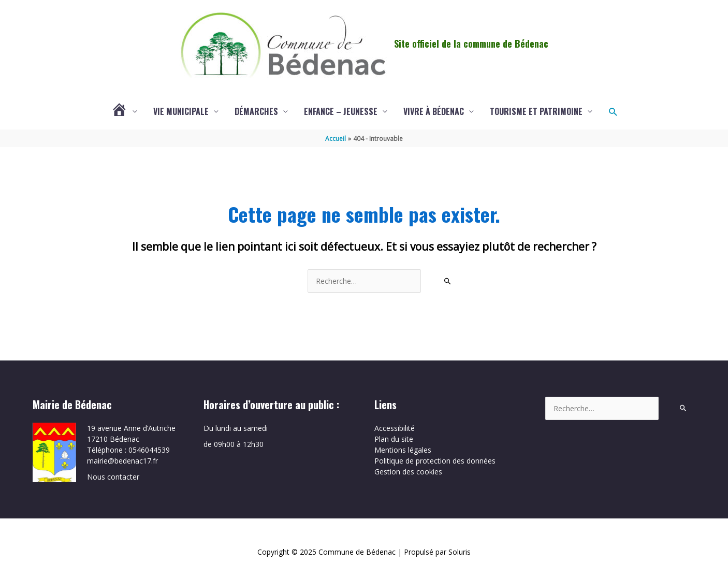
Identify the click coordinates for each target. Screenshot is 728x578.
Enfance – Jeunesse (341, 111)
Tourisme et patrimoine (536, 111)
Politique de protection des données (435, 461)
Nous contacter (113, 477)
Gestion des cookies (408, 472)
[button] (613, 112)
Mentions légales (403, 450)
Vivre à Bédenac (434, 111)
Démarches (256, 111)
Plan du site (394, 439)
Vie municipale (181, 111)
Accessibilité (395, 428)
